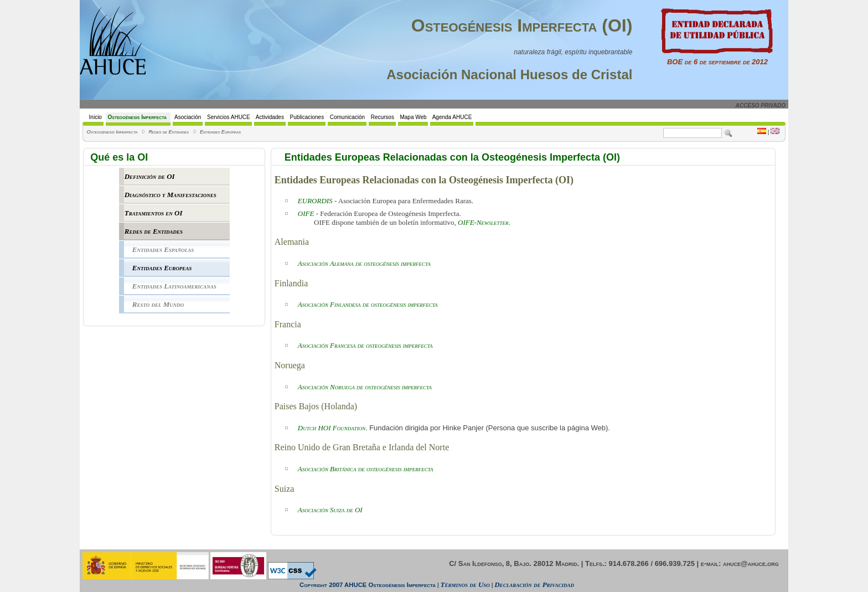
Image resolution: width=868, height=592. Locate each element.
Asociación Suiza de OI (330, 510)
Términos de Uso (465, 585)
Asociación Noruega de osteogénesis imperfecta (365, 387)
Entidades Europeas (220, 132)
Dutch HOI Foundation (332, 428)
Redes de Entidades (169, 132)
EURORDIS (315, 201)
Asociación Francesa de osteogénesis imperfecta (365, 345)
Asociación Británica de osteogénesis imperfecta (366, 469)
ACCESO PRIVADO (761, 105)
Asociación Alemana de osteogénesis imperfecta (364, 263)
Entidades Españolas (163, 249)
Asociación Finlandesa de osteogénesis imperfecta (368, 304)
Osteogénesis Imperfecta (112, 132)
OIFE (306, 213)
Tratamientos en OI (154, 213)
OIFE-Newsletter (483, 222)
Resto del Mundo (158, 304)
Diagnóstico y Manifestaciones (170, 195)
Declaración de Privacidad (534, 585)
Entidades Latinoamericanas (174, 286)
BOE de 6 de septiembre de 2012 (717, 58)
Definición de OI (150, 176)
